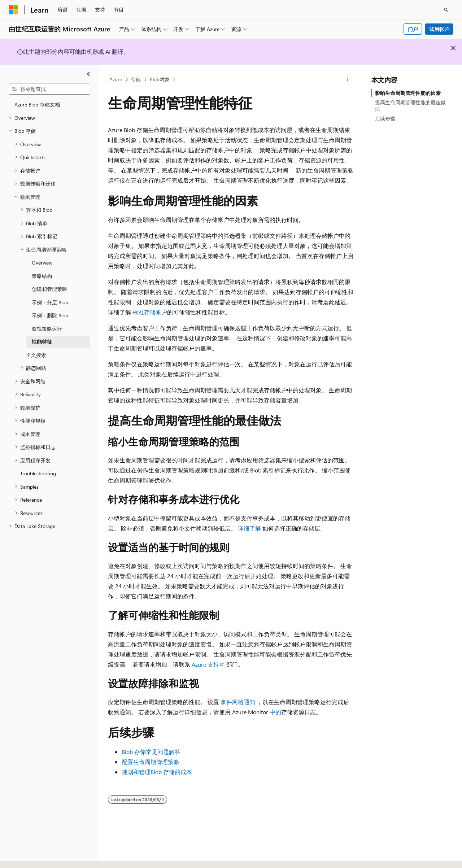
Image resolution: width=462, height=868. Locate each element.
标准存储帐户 (150, 312)
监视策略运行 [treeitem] (47, 329)
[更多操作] (348, 80)
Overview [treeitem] (42, 263)
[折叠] (88, 74)
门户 (413, 29)
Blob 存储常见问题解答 (151, 752)
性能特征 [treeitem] (42, 342)
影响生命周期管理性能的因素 (408, 93)
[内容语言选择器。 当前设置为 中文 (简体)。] (29, 856)
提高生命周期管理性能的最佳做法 (410, 106)
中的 (275, 712)
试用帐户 (439, 29)
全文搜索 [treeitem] (36, 355)
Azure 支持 (205, 664)
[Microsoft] (13, 10)
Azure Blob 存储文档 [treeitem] (37, 104)
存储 (136, 79)
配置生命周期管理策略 (151, 762)
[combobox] (49, 89)
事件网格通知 (238, 702)
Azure (116, 79)
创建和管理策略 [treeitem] (49, 289)
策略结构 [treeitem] (42, 276)
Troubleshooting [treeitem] (38, 473)
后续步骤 (385, 119)
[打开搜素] (446, 10)
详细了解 (249, 528)
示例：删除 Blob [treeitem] (50, 315)
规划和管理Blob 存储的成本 (157, 772)
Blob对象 (160, 79)
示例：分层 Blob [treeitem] (50, 302)
